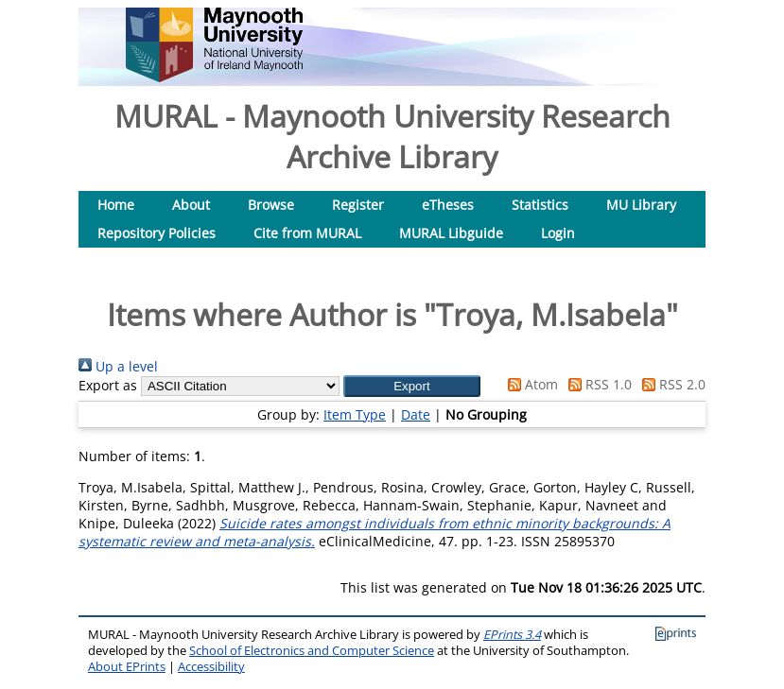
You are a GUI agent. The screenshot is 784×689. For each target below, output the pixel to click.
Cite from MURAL (307, 233)
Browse (271, 205)
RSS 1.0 (597, 384)
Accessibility (211, 667)
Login (558, 233)
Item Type (355, 414)
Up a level (118, 366)
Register (358, 205)
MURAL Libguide (451, 233)
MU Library (641, 205)
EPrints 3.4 (512, 635)
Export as (108, 385)
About (191, 205)
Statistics (540, 205)
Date (416, 414)
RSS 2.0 (671, 384)
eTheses (448, 205)
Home (116, 205)
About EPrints (127, 667)
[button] (412, 386)
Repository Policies (157, 233)
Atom (530, 384)
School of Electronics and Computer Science (312, 651)
